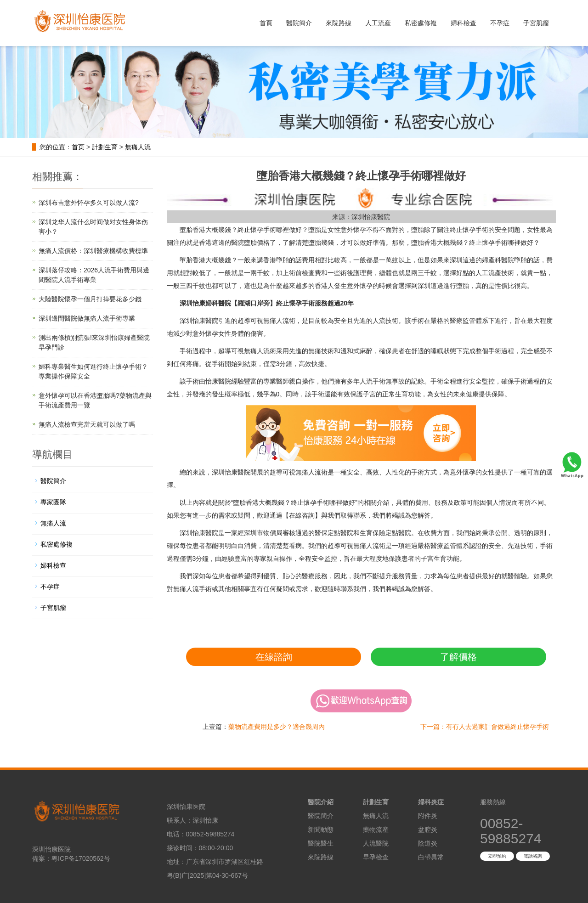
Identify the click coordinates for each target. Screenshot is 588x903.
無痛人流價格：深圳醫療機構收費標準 (93, 251)
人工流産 (378, 23)
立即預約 (497, 856)
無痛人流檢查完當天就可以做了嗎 (87, 424)
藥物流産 (376, 830)
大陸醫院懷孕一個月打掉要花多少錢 (90, 299)
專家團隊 (53, 502)
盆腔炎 (428, 830)
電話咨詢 (533, 856)
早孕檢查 (376, 857)
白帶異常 (431, 857)
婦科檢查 (464, 23)
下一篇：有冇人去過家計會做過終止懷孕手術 (485, 727)
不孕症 (500, 23)
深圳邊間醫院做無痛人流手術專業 (87, 318)
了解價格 (458, 657)
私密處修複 (421, 23)
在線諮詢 (274, 657)
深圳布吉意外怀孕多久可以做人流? (89, 203)
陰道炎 (428, 843)
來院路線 (339, 23)
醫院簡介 (299, 23)
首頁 (266, 23)
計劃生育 (105, 147)
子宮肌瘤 (536, 23)
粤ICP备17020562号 (81, 858)
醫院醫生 (321, 843)
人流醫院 (376, 843)
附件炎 (428, 816)
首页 (78, 147)
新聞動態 (321, 830)
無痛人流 (138, 147)
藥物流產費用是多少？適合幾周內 (277, 727)
